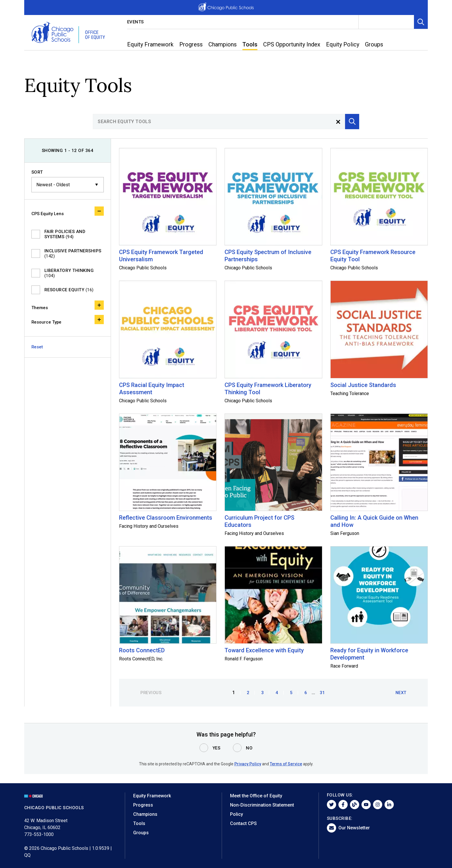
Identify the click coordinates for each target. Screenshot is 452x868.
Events (135, 22)
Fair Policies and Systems (65, 234)
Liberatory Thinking (69, 273)
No (249, 748)
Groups (141, 833)
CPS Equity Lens (68, 211)
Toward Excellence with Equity (264, 650)
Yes (216, 748)
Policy (237, 814)
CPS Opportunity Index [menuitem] (292, 44)
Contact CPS (243, 823)
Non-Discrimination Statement (262, 805)
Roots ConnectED (142, 650)
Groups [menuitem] (374, 44)
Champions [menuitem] (223, 44)
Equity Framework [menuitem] (150, 44)
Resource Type (68, 320)
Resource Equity (69, 290)
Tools (139, 823)
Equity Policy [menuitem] (343, 44)
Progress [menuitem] (191, 44)
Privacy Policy (248, 764)
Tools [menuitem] (250, 44)
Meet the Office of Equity (256, 796)
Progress (143, 805)
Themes (68, 305)
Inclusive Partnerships (73, 253)
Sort (37, 172)
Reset (37, 347)
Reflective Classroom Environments (166, 518)
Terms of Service (286, 764)
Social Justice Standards (363, 385)
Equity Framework (152, 796)
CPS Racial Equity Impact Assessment (152, 389)
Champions (145, 814)
